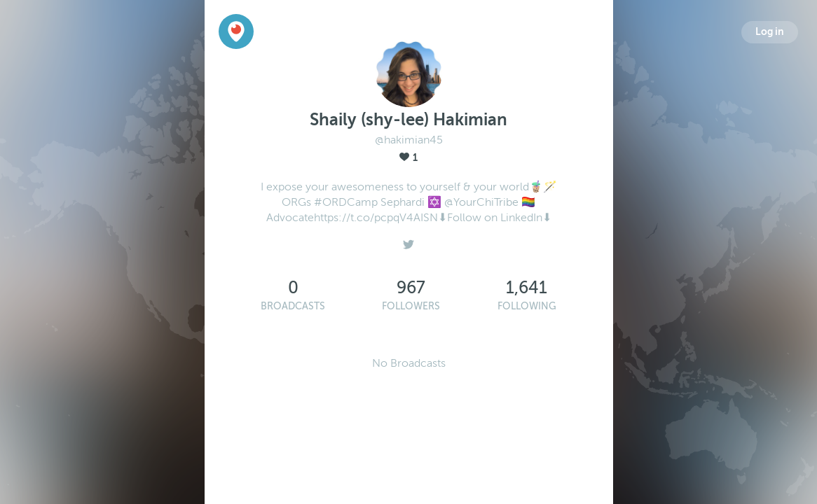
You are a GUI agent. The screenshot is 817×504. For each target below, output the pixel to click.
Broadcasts (293, 306)
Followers (411, 306)
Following (527, 306)
